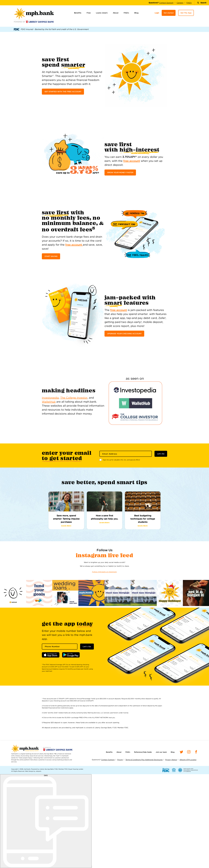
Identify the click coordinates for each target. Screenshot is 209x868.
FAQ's (189, 3)
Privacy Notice (171, 760)
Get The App (186, 13)
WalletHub (49, 402)
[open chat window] (92, 867)
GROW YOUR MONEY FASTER (120, 172)
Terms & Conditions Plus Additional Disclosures (144, 760)
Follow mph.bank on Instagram (104, 572)
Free (89, 13)
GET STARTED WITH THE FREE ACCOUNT (63, 92)
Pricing (120, 760)
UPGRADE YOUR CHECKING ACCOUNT (124, 334)
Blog (136, 13)
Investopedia (50, 398)
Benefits (78, 13)
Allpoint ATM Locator (188, 760)
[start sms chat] (46, 821)
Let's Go (161, 454)
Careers (180, 3)
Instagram (92, 555)
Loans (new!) (102, 13)
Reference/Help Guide (143, 752)
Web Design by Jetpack (33, 771)
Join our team (161, 752)
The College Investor (74, 398)
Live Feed (121, 555)
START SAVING (51, 256)
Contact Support (166, 3)
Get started (169, 13)
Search (202, 3)
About (116, 13)
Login (157, 13)
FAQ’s (126, 13)
